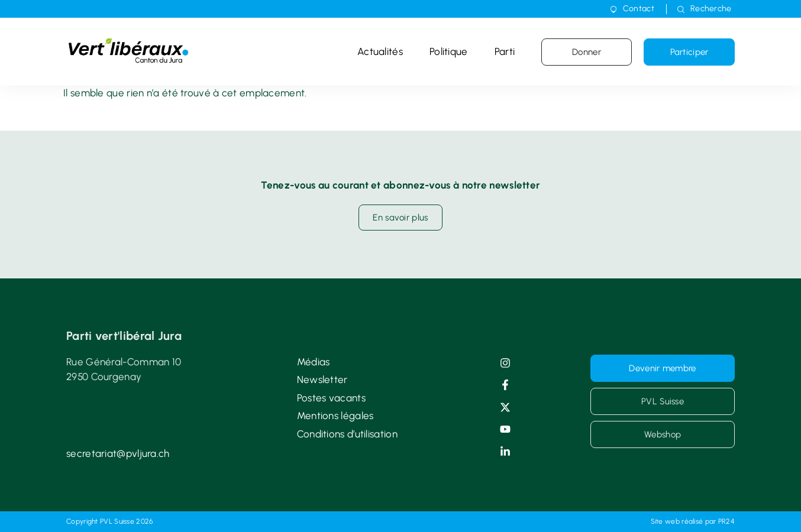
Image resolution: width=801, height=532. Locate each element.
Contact (639, 9)
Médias (314, 362)
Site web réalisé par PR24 (693, 521)
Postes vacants (331, 398)
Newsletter (322, 379)
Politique (449, 51)
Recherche (711, 9)
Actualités (380, 51)
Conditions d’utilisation (347, 434)
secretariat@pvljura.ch (118, 453)
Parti (505, 51)
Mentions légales (335, 416)
